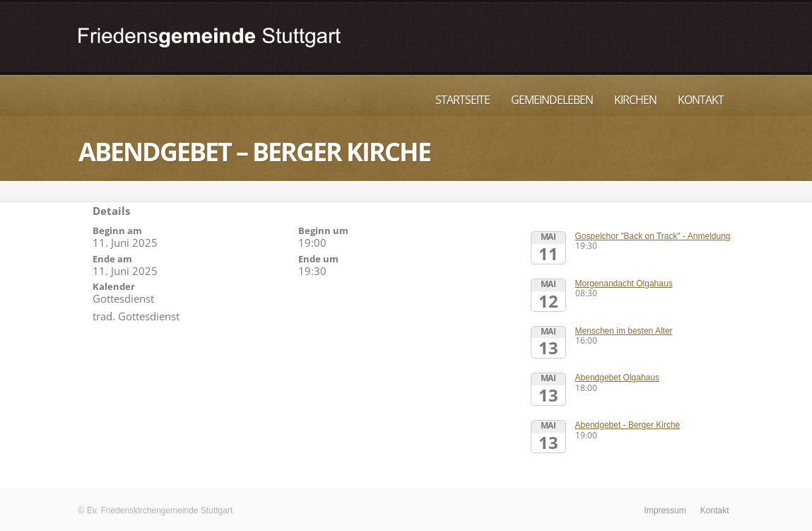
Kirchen (635, 100)
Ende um (318, 259)
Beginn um (323, 231)
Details (111, 211)
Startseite (463, 100)
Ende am (112, 259)
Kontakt (701, 100)
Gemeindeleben (552, 100)
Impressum (665, 510)
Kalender (114, 286)
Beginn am (117, 231)
